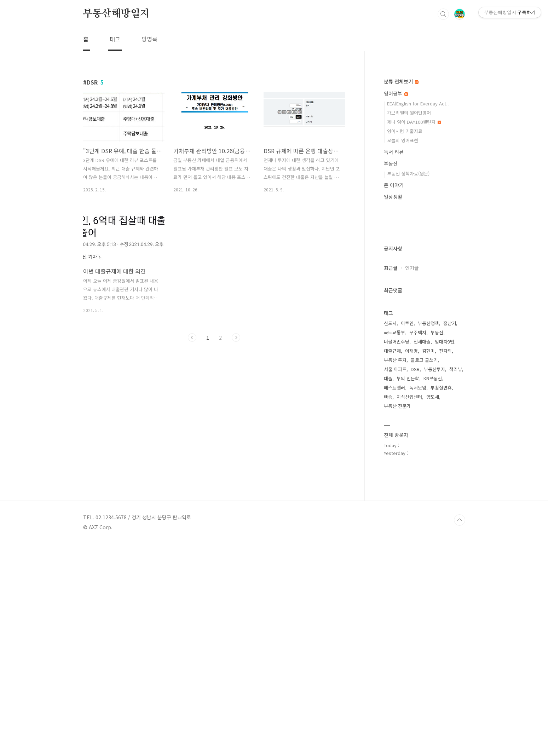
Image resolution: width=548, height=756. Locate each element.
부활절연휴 (441, 600)
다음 (236, 337)
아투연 (407, 535)
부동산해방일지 (116, 14)
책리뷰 (456, 581)
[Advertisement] (214, 412)
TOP (460, 732)
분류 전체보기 (401, 81)
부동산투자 (434, 581)
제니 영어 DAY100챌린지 (414, 122)
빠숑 (388, 609)
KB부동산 (433, 591)
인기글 (412, 480)
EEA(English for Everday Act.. (418, 103)
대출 (388, 591)
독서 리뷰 (394, 152)
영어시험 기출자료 (405, 131)
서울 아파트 (395, 581)
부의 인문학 (408, 591)
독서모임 (418, 600)
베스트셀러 (394, 600)
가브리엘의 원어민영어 (409, 113)
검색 (443, 14)
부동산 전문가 (397, 618)
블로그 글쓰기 (424, 572)
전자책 (445, 563)
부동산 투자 (395, 572)
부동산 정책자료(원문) (408, 174)
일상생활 (393, 197)
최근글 (391, 480)
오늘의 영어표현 (403, 140)
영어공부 (396, 93)
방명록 (149, 39)
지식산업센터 (409, 609)
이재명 (411, 563)
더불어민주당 (397, 554)
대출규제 (392, 563)
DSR (415, 581)
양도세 (433, 609)
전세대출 (422, 554)
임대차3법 (445, 554)
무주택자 (418, 545)
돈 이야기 (394, 185)
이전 (192, 337)
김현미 (428, 563)
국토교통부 (394, 545)
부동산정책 (428, 535)
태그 (115, 39)
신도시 (390, 535)
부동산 (391, 163)
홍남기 (450, 535)
